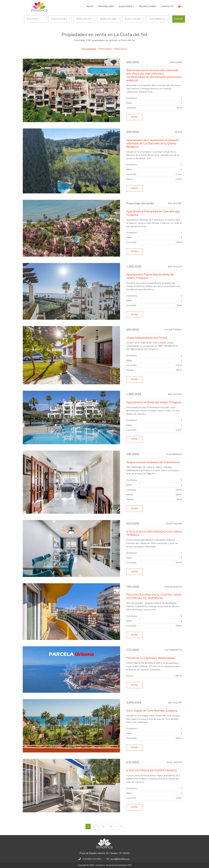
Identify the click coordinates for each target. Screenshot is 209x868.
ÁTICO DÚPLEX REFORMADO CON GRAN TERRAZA (154, 533)
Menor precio (105, 49)
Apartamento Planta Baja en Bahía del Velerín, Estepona (150, 276)
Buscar (179, 19)
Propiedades (106, 6)
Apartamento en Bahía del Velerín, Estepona (154, 402)
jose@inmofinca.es (120, 859)
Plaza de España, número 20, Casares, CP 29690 (105, 853)
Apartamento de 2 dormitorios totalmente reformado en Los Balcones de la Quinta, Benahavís (153, 144)
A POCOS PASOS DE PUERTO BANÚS (152, 771)
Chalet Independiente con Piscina (147, 338)
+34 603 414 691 (92, 859)
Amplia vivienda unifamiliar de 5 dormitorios (153, 462)
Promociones (147, 6)
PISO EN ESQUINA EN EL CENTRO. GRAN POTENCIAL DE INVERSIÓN (154, 597)
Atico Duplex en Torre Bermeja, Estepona (152, 711)
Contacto (167, 6)
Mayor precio (121, 49)
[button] (180, 7)
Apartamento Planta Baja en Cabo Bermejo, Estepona (153, 213)
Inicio (90, 6)
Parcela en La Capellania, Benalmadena (151, 658)
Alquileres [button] (126, 6)
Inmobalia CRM (125, 865)
